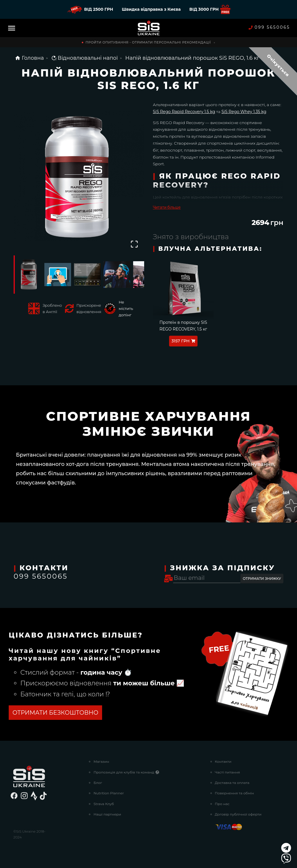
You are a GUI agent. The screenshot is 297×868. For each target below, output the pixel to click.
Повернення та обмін (234, 793)
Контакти (223, 761)
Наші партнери (107, 814)
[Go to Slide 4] (117, 275)
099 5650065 (269, 27)
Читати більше (167, 207)
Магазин (101, 761)
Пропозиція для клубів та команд (126, 772)
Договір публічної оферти (238, 814)
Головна (29, 58)
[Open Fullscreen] (134, 244)
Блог (98, 783)
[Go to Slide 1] (28, 275)
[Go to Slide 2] (58, 275)
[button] (79, 176)
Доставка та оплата (232, 783)
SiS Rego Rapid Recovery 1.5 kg (184, 112)
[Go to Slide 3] (87, 275)
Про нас (222, 804)
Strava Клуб (104, 804)
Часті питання (228, 772)
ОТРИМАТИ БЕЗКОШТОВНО (55, 713)
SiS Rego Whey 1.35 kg (244, 112)
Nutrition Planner (109, 793)
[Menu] (12, 28)
